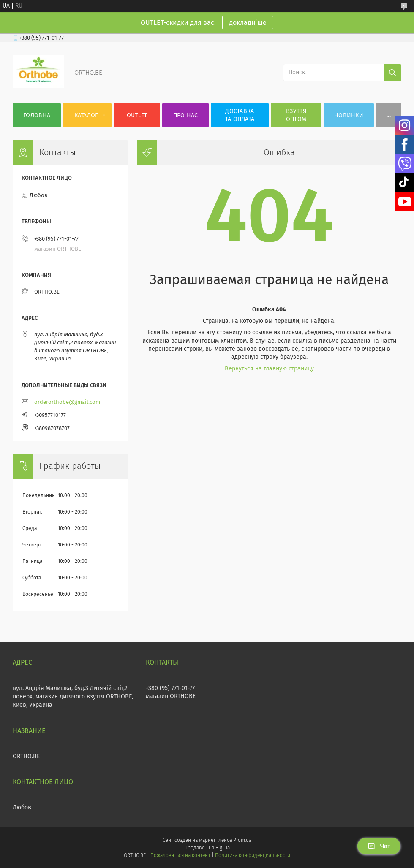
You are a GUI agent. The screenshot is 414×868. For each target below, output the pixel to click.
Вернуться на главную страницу (269, 369)
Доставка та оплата (240, 115)
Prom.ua (242, 840)
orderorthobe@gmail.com (67, 402)
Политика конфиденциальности (253, 855)
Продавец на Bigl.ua (207, 848)
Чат (379, 846)
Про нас (186, 115)
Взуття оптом (296, 115)
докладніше (248, 23)
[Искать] (392, 73)
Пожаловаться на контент (180, 855)
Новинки (349, 115)
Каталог (86, 115)
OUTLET (137, 115)
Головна (37, 115)
